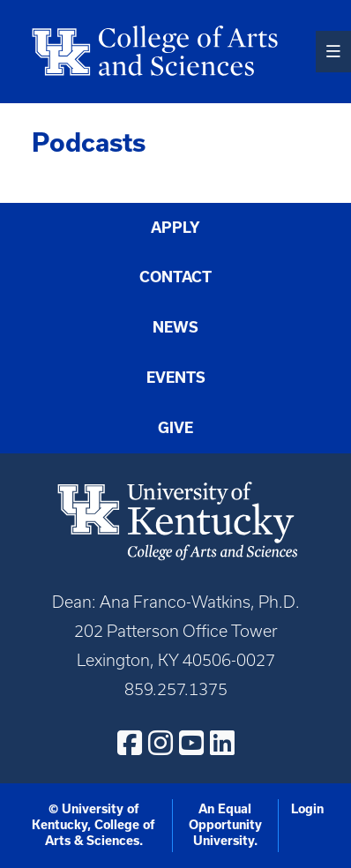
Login (307, 809)
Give (175, 428)
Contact (175, 277)
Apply (175, 228)
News (175, 327)
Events (176, 378)
